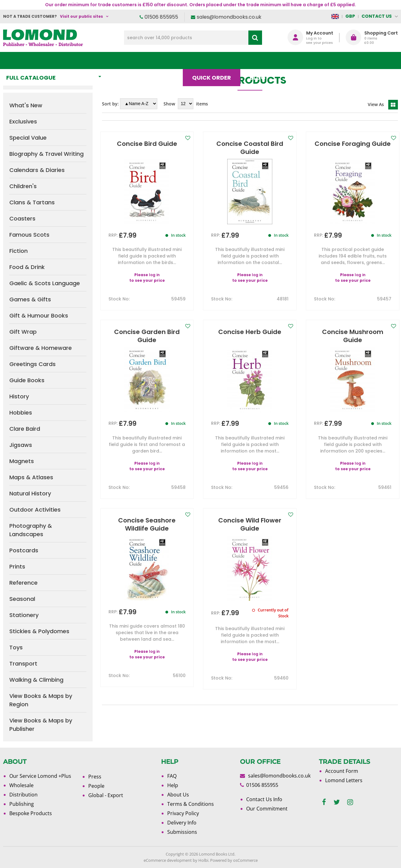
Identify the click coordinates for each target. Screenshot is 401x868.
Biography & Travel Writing (46, 154)
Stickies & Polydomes (39, 631)
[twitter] (337, 802)
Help (173, 785)
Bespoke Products (31, 813)
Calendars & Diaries (37, 170)
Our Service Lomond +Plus (40, 776)
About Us (301, 60)
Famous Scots (29, 235)
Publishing (22, 804)
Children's (23, 186)
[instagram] (350, 802)
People (96, 786)
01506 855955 (161, 17)
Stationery (24, 615)
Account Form (342, 771)
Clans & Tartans (32, 202)
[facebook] (324, 802)
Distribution (23, 795)
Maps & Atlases (31, 477)
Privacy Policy (183, 813)
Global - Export (106, 795)
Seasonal (22, 599)
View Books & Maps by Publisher (41, 725)
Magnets (22, 461)
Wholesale (21, 785)
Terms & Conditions (191, 804)
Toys (16, 647)
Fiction (18, 251)
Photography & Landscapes (31, 530)
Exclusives (23, 121)
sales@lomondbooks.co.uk (229, 17)
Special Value (28, 138)
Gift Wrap (23, 332)
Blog (260, 60)
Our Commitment (267, 809)
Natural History (30, 493)
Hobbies (21, 413)
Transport (23, 664)
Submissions (182, 832)
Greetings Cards (32, 364)
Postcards (24, 550)
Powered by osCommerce (234, 860)
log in (154, 275)
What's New (138, 60)
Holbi (203, 860)
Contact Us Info (264, 799)
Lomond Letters (344, 780)
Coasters (22, 218)
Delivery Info (182, 823)
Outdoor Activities (35, 510)
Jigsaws (21, 445)
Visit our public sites (81, 16)
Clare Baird (25, 429)
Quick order (214, 60)
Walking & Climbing (36, 680)
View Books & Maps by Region (41, 700)
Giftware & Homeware (41, 348)
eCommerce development (168, 860)
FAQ (172, 776)
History (19, 396)
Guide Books (27, 380)
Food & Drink (27, 267)
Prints (17, 566)
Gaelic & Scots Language (45, 283)
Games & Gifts (30, 299)
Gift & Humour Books (39, 316)
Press (95, 777)
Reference (23, 583)
